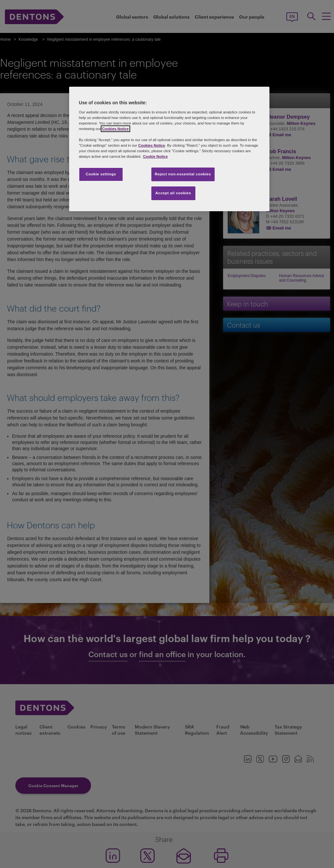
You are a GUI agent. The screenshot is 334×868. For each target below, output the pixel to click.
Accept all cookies (173, 193)
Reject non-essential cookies (183, 174)
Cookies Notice (115, 129)
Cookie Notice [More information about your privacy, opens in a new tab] (155, 156)
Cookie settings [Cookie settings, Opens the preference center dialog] (101, 174)
